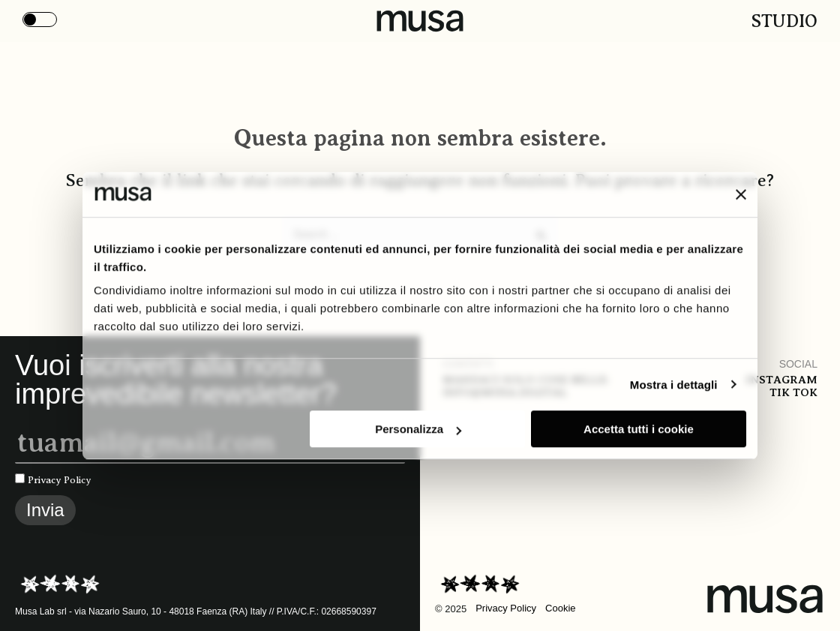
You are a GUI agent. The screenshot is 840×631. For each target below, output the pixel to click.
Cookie (560, 608)
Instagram (781, 380)
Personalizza (418, 429)
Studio (784, 21)
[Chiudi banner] (741, 194)
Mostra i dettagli (674, 385)
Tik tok (793, 392)
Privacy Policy (60, 480)
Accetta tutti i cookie (639, 429)
